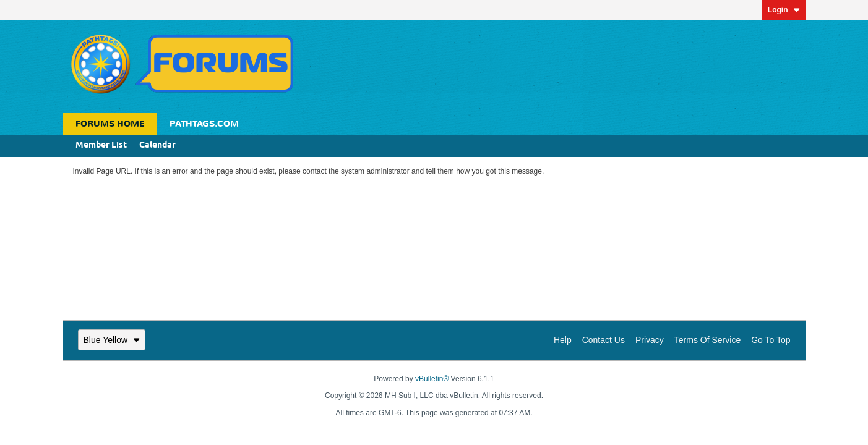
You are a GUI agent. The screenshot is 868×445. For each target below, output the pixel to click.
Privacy (650, 340)
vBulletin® (432, 379)
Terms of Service (707, 340)
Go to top (771, 340)
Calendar (157, 146)
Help (563, 340)
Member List (101, 146)
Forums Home (110, 124)
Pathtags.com (204, 124)
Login (784, 10)
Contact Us (604, 340)
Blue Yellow (112, 340)
